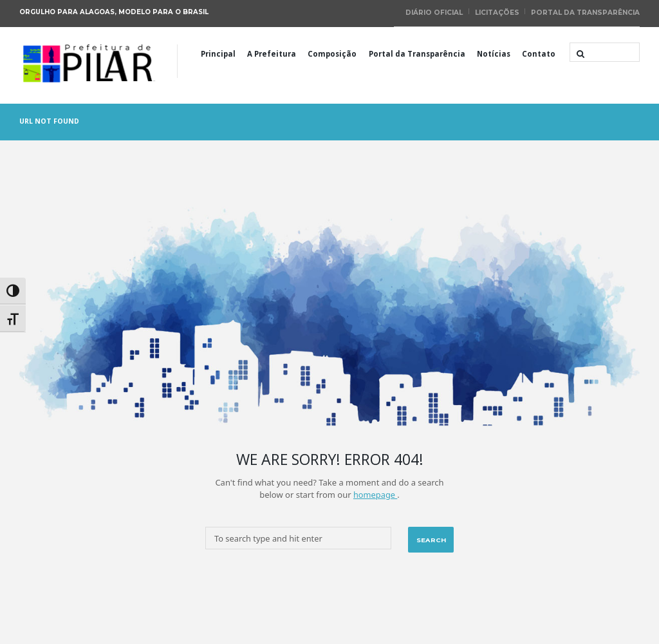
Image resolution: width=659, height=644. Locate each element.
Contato (539, 52)
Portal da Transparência (586, 12)
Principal (218, 52)
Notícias (494, 52)
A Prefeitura (272, 52)
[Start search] (579, 53)
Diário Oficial (437, 12)
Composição (332, 52)
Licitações (499, 12)
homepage (375, 493)
